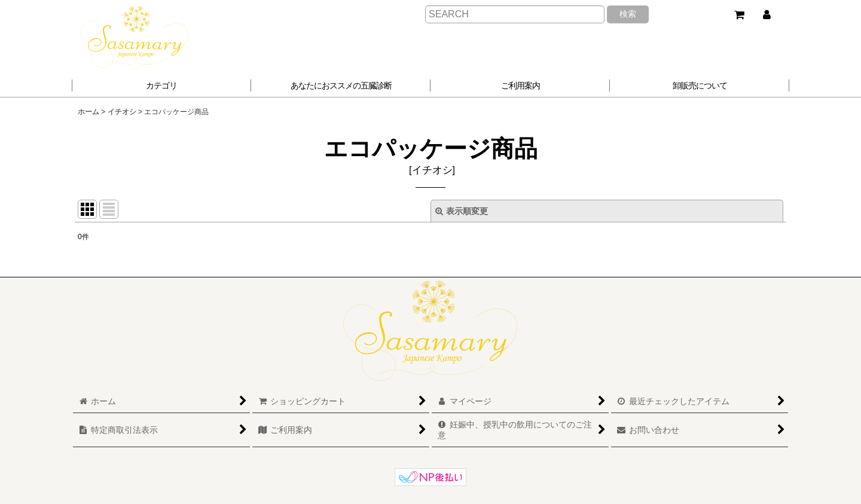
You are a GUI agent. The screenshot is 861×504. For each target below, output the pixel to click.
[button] (341, 85)
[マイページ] (767, 15)
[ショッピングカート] (739, 15)
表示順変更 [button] (462, 211)
